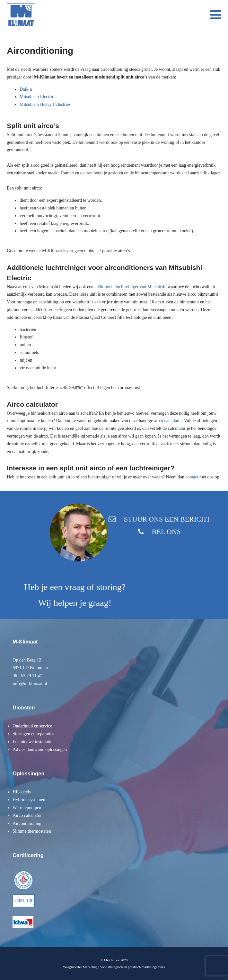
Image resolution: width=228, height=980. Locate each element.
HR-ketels (22, 792)
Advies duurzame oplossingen (40, 749)
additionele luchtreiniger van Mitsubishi (130, 287)
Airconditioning (27, 823)
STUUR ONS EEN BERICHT (167, 519)
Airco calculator (27, 815)
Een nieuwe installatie (32, 742)
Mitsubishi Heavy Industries (45, 104)
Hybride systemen (29, 800)
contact (192, 477)
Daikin (26, 89)
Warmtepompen (27, 808)
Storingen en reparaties (33, 734)
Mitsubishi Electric (37, 97)
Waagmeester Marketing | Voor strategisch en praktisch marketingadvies (114, 967)
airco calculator (168, 421)
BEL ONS (166, 532)
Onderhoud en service (32, 726)
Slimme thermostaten (32, 831)
